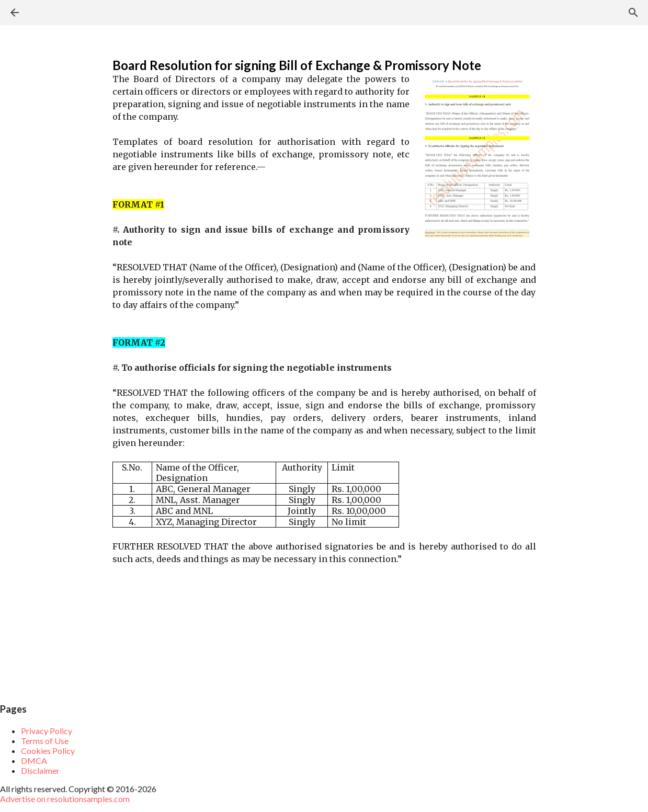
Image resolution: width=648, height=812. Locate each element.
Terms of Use (45, 741)
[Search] (633, 13)
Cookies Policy (48, 751)
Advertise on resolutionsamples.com (65, 799)
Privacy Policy (47, 731)
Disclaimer (40, 770)
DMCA (34, 760)
